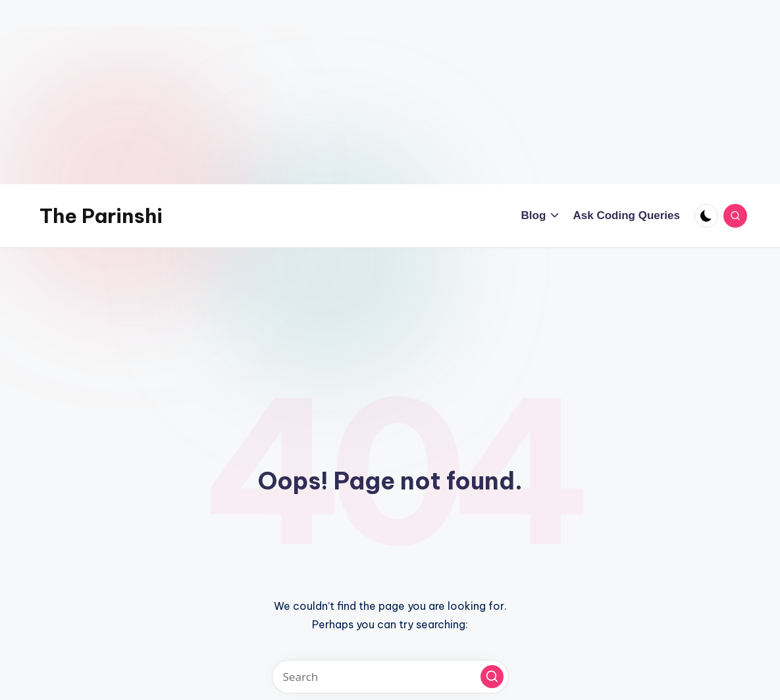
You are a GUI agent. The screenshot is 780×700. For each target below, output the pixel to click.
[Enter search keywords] (390, 677)
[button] (492, 677)
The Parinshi (101, 216)
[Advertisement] (390, 92)
